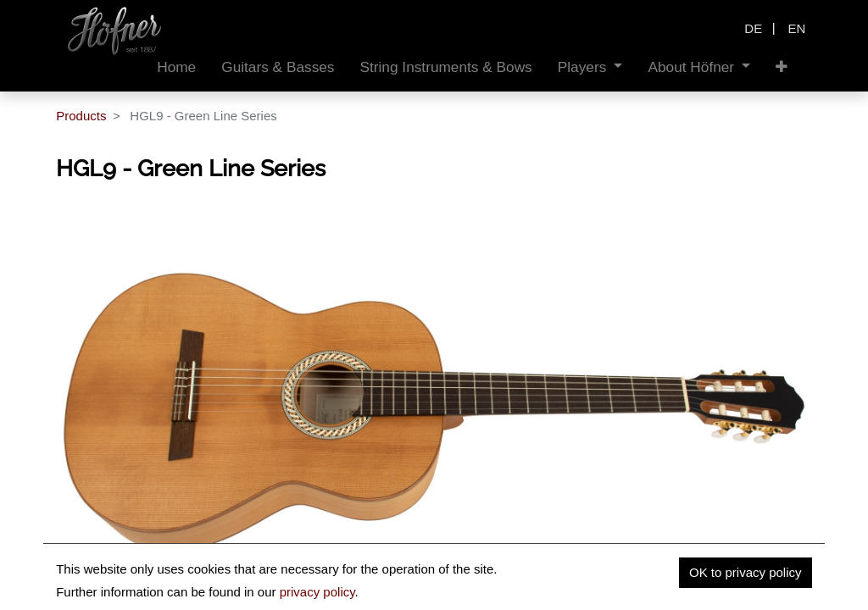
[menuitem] (176, 67)
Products (81, 116)
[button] (782, 67)
